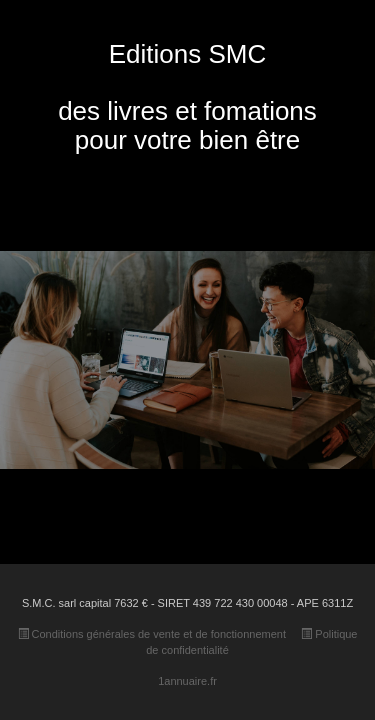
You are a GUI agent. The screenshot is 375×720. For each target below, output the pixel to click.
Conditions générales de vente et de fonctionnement (152, 634)
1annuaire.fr (187, 681)
